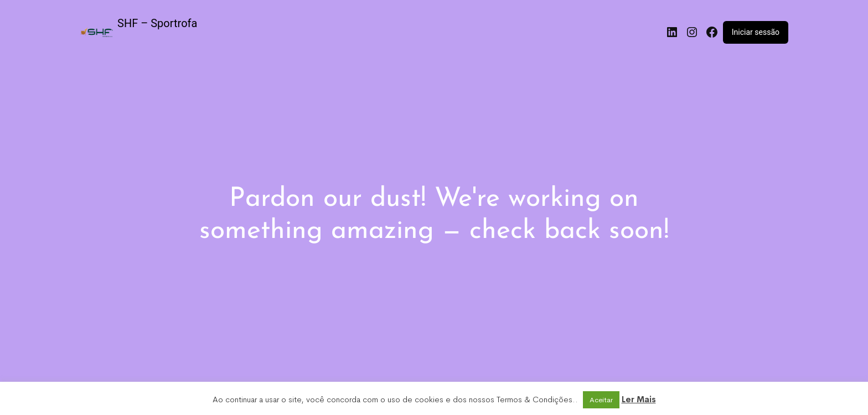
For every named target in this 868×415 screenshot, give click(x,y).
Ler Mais (639, 399)
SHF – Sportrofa (157, 23)
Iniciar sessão (756, 32)
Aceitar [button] (601, 400)
